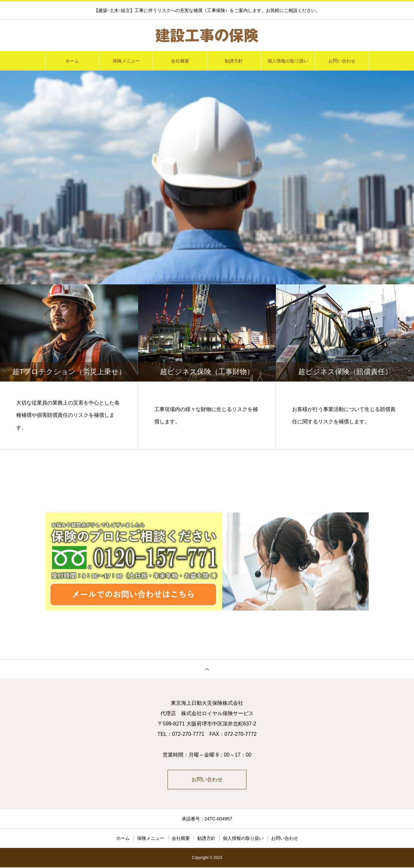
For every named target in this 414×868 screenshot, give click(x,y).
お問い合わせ (342, 61)
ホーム (72, 61)
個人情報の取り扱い (288, 61)
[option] (207, 177)
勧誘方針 (234, 61)
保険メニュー (126, 61)
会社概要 (180, 61)
